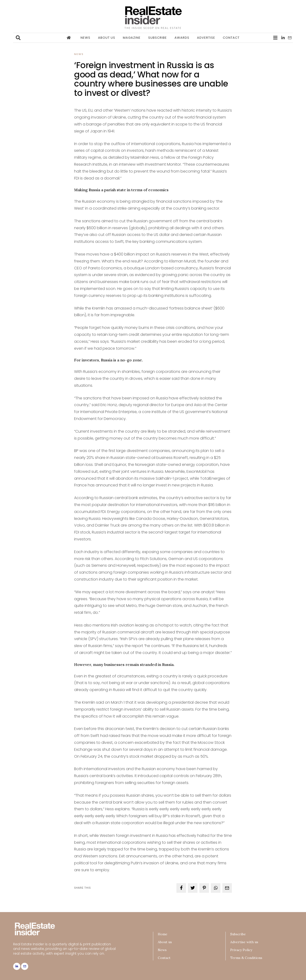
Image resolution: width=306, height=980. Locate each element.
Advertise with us (244, 942)
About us (107, 38)
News (85, 38)
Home (163, 934)
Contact (231, 38)
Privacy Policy (241, 950)
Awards (182, 38)
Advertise (206, 38)
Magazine (132, 38)
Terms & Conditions (246, 958)
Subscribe (158, 38)
